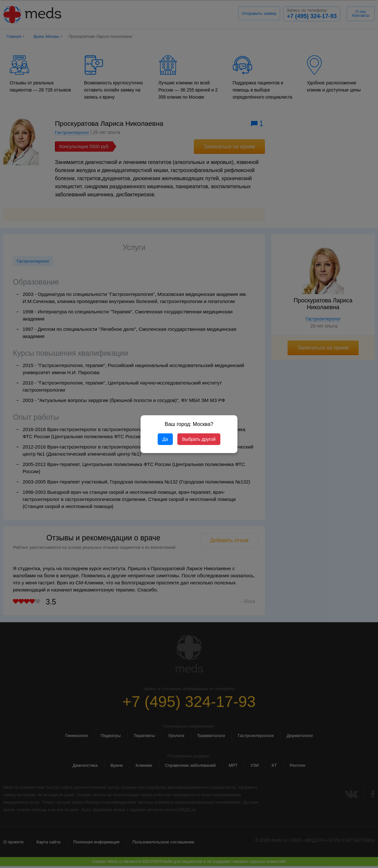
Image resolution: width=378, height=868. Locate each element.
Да (165, 439)
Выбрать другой (199, 439)
